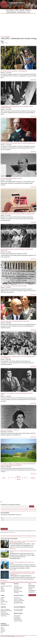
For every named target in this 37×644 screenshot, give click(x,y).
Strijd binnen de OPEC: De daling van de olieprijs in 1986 (17, 214)
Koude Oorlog (3, 616)
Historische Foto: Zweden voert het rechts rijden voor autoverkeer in (18, 357)
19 (22, 478)
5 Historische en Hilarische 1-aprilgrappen (14, 71)
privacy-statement (12, 532)
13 (9, 478)
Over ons (3, 629)
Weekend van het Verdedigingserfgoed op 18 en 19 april (23, 551)
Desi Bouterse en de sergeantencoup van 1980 (15, 321)
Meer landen (3, 604)
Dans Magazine (17, 617)
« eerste (18, 476)
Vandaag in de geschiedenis (6, 586)
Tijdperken (28, 10)
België (2, 599)
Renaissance (3, 612)
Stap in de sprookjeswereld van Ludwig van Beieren (21, 563)
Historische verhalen (11, 12)
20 (25, 478)
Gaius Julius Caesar (18, 589)
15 (13, 478)
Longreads (3, 590)
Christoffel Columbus (18, 587)
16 (16, 478)
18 (20, 478)
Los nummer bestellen (18, 609)
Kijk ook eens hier (18, 613)
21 (27, 478)
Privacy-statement (20, 636)
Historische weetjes (18, 602)
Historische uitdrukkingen (19, 600)
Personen (22, 10)
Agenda (2, 589)
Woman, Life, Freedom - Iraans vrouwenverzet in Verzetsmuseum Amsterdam (23, 542)
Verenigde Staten (4, 602)
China (2, 603)
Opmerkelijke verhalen (18, 603)
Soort (2, 41)
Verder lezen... (13, 549)
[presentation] (11, 524)
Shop (28, 12)
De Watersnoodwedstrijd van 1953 (11, 178)
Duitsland (3, 600)
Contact (2, 627)
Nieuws (2, 587)
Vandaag (12, 10)
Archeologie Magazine (18, 611)
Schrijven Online (17, 616)
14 (11, 478)
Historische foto (17, 598)
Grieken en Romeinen (5, 609)
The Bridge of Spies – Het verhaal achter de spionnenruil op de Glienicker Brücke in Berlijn (18, 464)
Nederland (3, 598)
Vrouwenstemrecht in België (10, 430)
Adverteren (3, 630)
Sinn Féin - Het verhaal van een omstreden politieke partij (17, 394)
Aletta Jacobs (16, 586)
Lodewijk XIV (16, 593)
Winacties (3, 591)
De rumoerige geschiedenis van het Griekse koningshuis (18, 143)
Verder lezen (33, 80)
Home (7, 10)
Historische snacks (22, 12)
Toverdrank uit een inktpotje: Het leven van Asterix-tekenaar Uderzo (17, 107)
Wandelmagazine (17, 618)
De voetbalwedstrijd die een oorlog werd (14, 286)
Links (2, 633)
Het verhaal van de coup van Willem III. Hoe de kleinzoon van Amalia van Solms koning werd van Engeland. (22, 573)
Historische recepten (18, 599)
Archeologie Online (18, 620)
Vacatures (3, 631)
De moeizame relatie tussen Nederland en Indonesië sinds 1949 (17, 250)
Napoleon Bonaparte (18, 591)
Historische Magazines (19, 607)
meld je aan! (32, 595)
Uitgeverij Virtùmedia (18, 621)
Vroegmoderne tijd (4, 613)
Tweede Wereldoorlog (5, 614)
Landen (17, 10)
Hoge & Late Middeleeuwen (6, 611)
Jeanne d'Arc (16, 590)
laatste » (19, 479)
